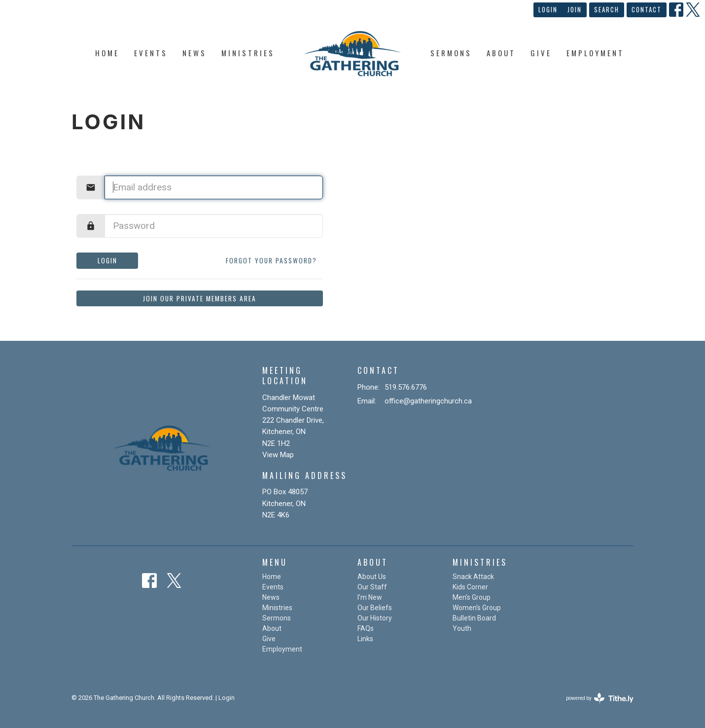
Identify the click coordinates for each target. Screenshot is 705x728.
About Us (372, 577)
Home (107, 53)
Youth (462, 628)
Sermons (451, 53)
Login (548, 9)
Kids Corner (470, 587)
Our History (375, 618)
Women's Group (477, 608)
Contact (647, 9)
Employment (595, 53)
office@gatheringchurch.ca (428, 401)
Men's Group (472, 597)
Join (575, 9)
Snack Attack (473, 577)
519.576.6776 (406, 387)
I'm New (370, 597)
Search (607, 9)
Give (541, 53)
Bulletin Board (474, 618)
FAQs (366, 628)
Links (365, 639)
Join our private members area (200, 298)
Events (151, 53)
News (194, 53)
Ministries (248, 53)
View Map (278, 455)
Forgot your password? (271, 260)
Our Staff (372, 587)
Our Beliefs (375, 608)
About (501, 53)
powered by (600, 698)
